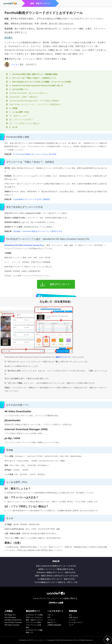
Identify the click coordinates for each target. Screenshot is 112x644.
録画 (27, 627)
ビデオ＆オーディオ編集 (34, 630)
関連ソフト (30, 632)
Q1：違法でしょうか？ (19, 116)
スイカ (14, 65)
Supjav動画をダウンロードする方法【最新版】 (32, 199)
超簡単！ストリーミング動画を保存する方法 (56, 569)
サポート (50, 615)
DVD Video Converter (12, 625)
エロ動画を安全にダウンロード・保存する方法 (56, 579)
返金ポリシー (52, 622)
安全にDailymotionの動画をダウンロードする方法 (56, 566)
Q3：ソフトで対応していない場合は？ (25, 123)
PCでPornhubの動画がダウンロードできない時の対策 (35, 154)
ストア (71, 625)
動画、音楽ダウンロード (34, 620)
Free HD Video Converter (13, 622)
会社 (70, 615)
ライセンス (51, 620)
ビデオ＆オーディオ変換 (34, 615)
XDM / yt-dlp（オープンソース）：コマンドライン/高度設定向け (35, 104)
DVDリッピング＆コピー (34, 617)
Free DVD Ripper (10, 617)
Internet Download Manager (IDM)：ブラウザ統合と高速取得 (34, 101)
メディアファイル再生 (33, 622)
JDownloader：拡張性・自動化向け (24, 97)
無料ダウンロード (63, 357)
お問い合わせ (73, 617)
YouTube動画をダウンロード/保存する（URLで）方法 (56, 582)
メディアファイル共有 (33, 625)
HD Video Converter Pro (13, 620)
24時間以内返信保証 (54, 625)
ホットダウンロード (76, 622)
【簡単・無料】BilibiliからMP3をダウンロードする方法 (56, 576)
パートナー (73, 620)
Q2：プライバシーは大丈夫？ (21, 120)
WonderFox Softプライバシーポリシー (32, 640)
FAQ (49, 617)
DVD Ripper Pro (10, 615)
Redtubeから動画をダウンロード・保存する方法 (56, 572)
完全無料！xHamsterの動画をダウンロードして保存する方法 (38, 231)
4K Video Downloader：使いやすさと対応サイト (29, 93)
